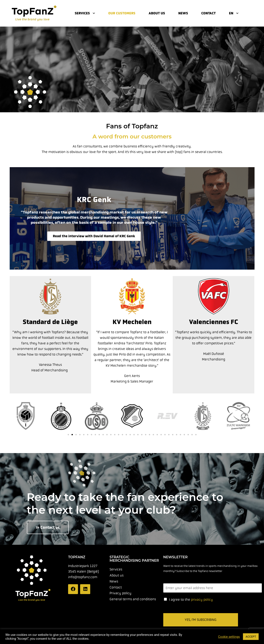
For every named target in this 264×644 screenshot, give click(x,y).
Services (85, 13)
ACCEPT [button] (251, 637)
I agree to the (191, 600)
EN (234, 13)
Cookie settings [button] (229, 637)
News (183, 13)
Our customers (122, 13)
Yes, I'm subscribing (201, 620)
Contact (208, 13)
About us (157, 13)
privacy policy (202, 600)
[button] (17, 417)
